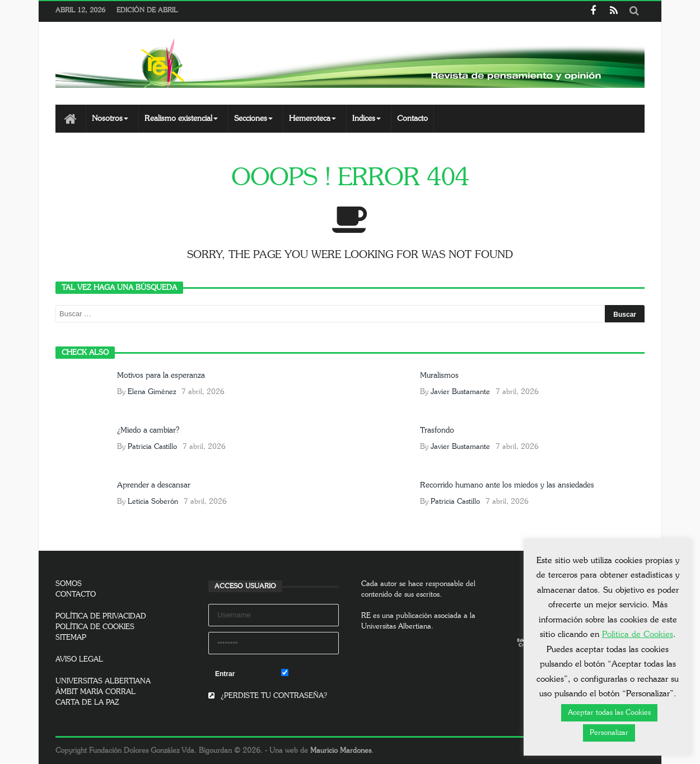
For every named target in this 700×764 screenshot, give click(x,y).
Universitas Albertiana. (397, 627)
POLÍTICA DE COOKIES (95, 627)
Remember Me (310, 673)
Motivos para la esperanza (161, 376)
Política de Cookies (638, 634)
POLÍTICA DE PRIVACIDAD (101, 617)
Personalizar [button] (609, 733)
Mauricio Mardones (341, 751)
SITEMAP (71, 638)
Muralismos (439, 376)
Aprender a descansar (154, 485)
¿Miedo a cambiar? (148, 430)
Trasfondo (437, 430)
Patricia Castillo (152, 447)
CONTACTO (76, 595)
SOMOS (69, 584)
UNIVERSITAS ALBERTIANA (103, 681)
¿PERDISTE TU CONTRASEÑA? (268, 696)
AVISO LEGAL (79, 660)
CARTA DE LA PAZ (87, 703)
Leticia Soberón (153, 502)
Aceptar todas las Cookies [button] (609, 713)
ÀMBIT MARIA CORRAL (95, 692)
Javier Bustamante (460, 392)
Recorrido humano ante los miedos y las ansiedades (507, 485)
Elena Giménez (152, 392)
